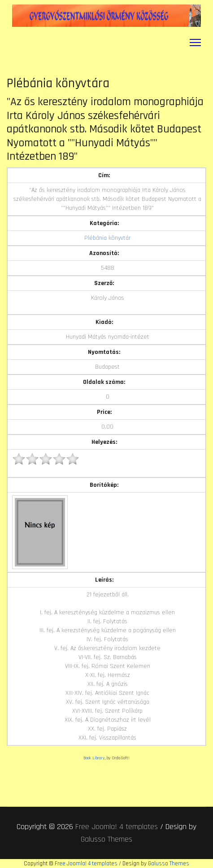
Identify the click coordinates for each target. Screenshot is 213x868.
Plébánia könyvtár (107, 238)
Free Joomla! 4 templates (117, 827)
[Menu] (195, 43)
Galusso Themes (106, 839)
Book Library (94, 758)
